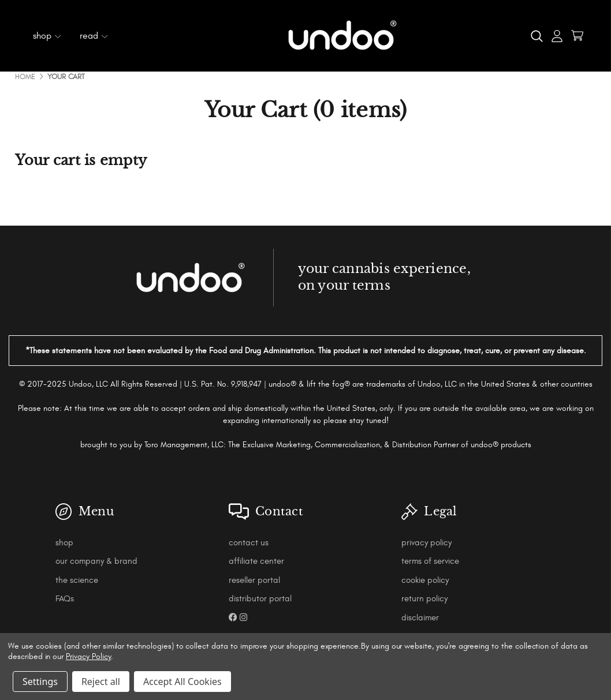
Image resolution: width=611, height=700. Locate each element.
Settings (40, 682)
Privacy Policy (88, 656)
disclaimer (420, 618)
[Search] (537, 36)
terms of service (430, 561)
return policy (424, 599)
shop (47, 36)
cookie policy (425, 580)
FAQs (65, 599)
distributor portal (260, 599)
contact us (249, 543)
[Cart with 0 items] (577, 35)
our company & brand (96, 561)
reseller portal (254, 580)
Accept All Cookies (182, 682)
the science (77, 580)
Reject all (101, 682)
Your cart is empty (81, 160)
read (94, 36)
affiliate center (256, 561)
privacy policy (426, 543)
